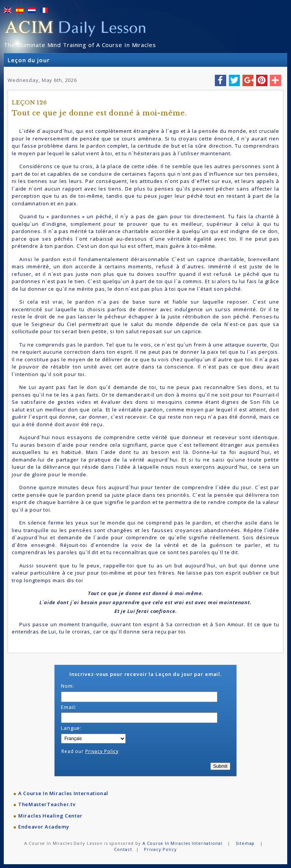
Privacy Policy (102, 751)
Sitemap (245, 843)
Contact (123, 849)
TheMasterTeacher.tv (47, 804)
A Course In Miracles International (63, 793)
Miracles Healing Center (50, 816)
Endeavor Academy (44, 827)
